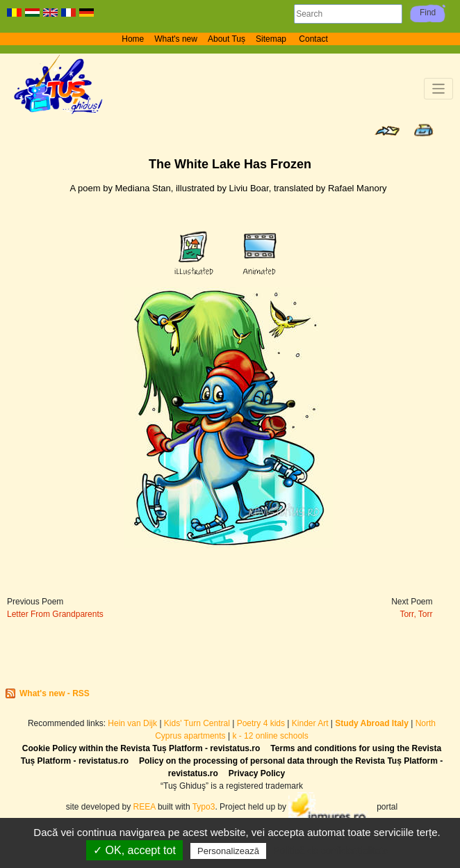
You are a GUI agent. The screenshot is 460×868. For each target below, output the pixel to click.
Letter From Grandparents (55, 614)
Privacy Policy (257, 773)
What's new (176, 39)
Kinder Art (310, 723)
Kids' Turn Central (197, 723)
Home (133, 39)
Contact (313, 39)
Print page (424, 130)
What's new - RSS (55, 693)
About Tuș (227, 39)
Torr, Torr (416, 614)
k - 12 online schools (270, 736)
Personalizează (228, 851)
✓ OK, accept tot (134, 850)
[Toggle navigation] (439, 89)
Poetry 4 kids (261, 723)
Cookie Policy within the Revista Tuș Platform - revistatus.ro (141, 748)
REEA (145, 807)
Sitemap (272, 39)
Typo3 (204, 807)
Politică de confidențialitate (331, 851)
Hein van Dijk (132, 723)
